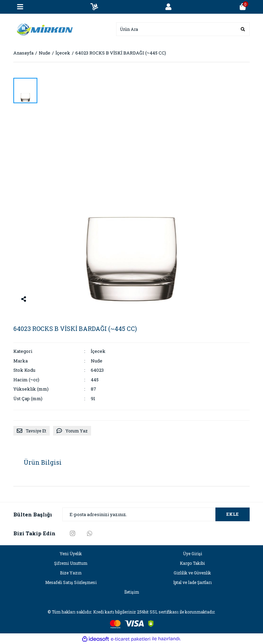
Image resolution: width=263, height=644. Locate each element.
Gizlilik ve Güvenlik (192, 573)
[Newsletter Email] (156, 514)
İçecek (98, 351)
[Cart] (243, 7)
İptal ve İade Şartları (192, 582)
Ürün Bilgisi (43, 462)
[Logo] (43, 28)
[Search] (183, 29)
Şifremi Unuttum (71, 563)
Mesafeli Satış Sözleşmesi (71, 582)
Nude (97, 361)
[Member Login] (168, 7)
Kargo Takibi (192, 563)
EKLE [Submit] (233, 514)
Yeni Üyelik (71, 553)
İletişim (132, 592)
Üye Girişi (192, 553)
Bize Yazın (71, 573)
